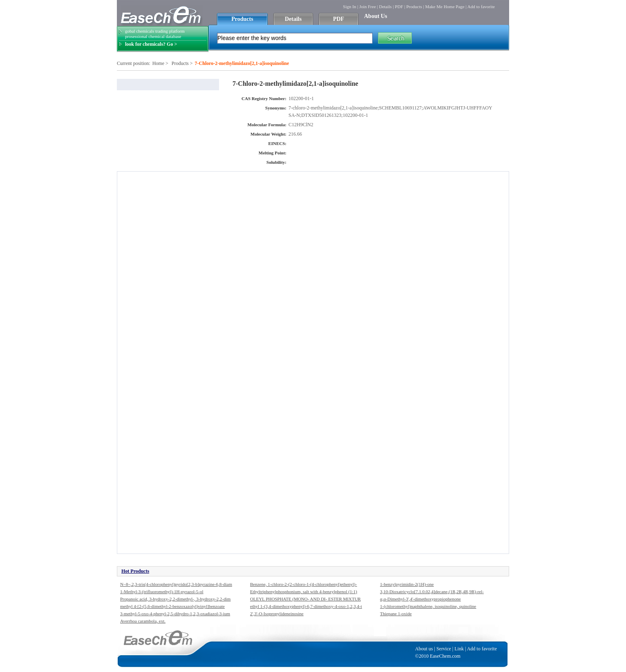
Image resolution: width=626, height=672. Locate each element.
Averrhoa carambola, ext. (143, 621)
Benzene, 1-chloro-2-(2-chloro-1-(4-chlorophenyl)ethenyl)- (303, 584)
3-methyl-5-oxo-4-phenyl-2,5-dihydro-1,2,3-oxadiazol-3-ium (175, 614)
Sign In (349, 7)
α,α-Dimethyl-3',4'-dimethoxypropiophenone (420, 599)
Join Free (368, 7)
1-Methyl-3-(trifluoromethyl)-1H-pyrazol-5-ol (162, 592)
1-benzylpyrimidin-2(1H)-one (407, 584)
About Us (376, 16)
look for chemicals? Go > (151, 44)
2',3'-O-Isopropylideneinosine (277, 614)
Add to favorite (481, 7)
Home (158, 63)
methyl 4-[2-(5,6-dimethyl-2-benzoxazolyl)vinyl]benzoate (172, 606)
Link (459, 649)
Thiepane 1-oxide (396, 614)
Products (414, 7)
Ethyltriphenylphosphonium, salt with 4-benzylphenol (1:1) (304, 592)
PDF (399, 7)
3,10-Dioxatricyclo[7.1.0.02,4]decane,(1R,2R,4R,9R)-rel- (432, 592)
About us (424, 649)
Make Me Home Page (445, 7)
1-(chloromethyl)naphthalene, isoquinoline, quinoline (428, 606)
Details (385, 7)
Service (444, 649)
